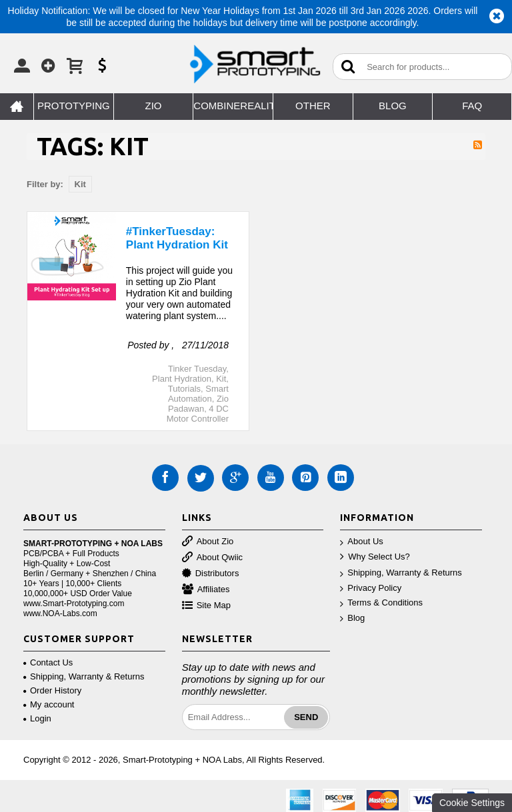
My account (49, 704)
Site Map (206, 606)
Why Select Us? (375, 557)
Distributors (211, 574)
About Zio (208, 542)
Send (306, 717)
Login (37, 718)
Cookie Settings (472, 803)
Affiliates (206, 590)
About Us (361, 542)
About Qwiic (212, 558)
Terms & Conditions (381, 603)
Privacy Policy (371, 589)
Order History (52, 690)
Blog (352, 618)
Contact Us (48, 662)
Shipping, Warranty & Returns (401, 573)
